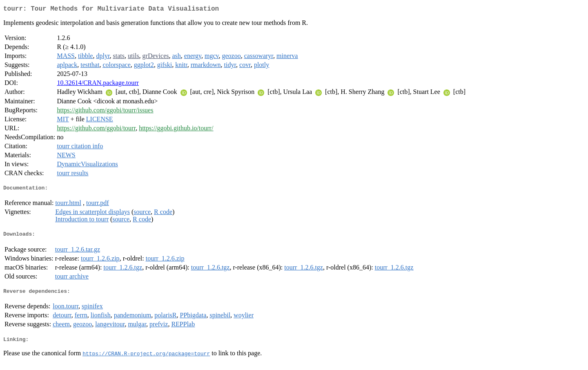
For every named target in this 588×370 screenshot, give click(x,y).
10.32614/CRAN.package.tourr (98, 84)
